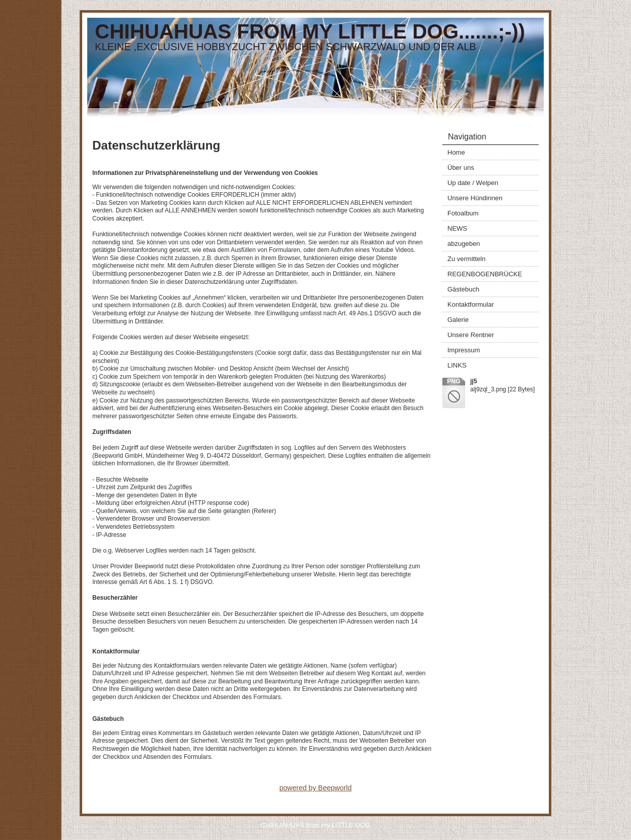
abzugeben (464, 244)
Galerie (458, 320)
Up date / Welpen (473, 183)
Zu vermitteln (466, 259)
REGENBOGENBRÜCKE (485, 274)
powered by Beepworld (315, 788)
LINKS (457, 365)
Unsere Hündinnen (475, 198)
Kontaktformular (471, 304)
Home (456, 152)
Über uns (461, 168)
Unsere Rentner (471, 335)
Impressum (464, 350)
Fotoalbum (463, 213)
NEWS (457, 228)
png (453, 381)
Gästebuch (463, 289)
